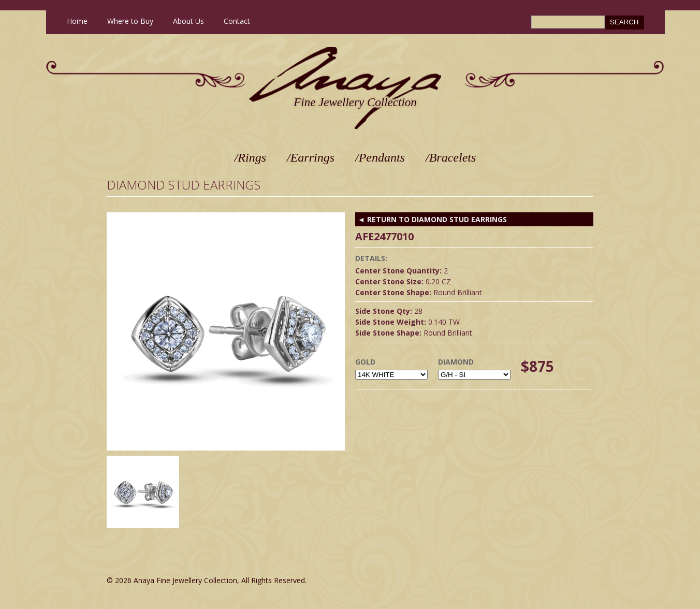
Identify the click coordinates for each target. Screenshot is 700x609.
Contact (237, 21)
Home (77, 21)
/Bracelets (451, 157)
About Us (188, 21)
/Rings (250, 157)
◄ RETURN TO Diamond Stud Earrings (432, 219)
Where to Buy (130, 21)
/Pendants (380, 157)
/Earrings (311, 157)
